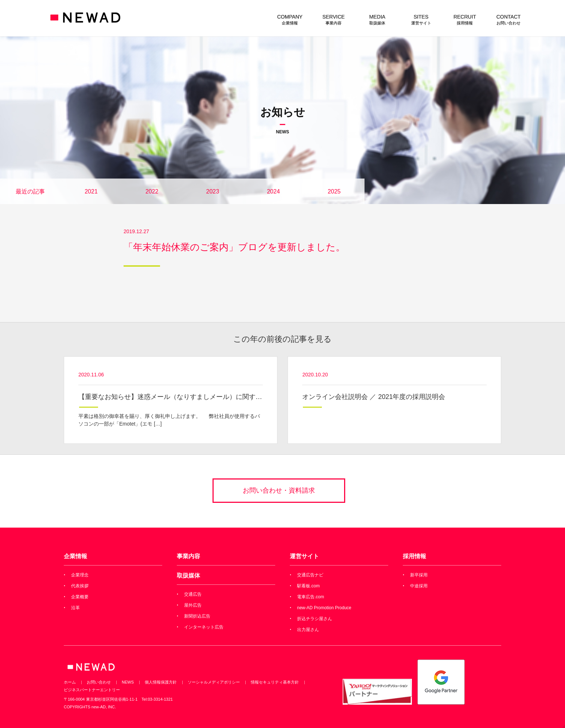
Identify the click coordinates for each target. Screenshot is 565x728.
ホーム (70, 682)
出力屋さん (308, 630)
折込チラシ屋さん (315, 619)
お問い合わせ (99, 682)
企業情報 (75, 556)
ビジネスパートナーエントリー (92, 690)
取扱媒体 (188, 576)
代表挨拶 (80, 586)
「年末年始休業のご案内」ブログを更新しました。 (234, 247)
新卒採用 (419, 575)
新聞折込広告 (197, 616)
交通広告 (193, 594)
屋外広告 (193, 605)
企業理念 (80, 575)
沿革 (75, 608)
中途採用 (419, 586)
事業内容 (188, 556)
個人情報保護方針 (161, 682)
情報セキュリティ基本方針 (275, 682)
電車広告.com (311, 597)
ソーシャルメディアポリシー (214, 682)
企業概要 (80, 597)
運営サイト (304, 556)
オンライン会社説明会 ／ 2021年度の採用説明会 (374, 397)
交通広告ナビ (310, 575)
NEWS (128, 682)
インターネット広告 (204, 627)
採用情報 (414, 556)
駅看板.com (308, 586)
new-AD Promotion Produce (324, 608)
